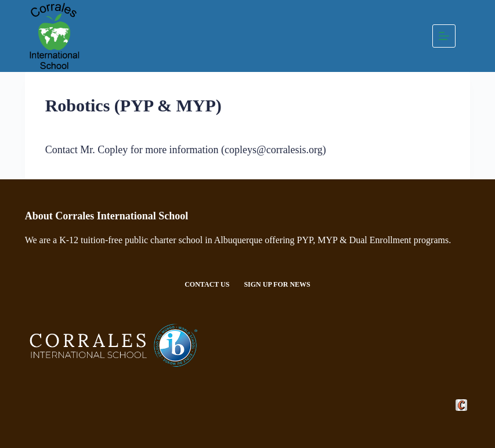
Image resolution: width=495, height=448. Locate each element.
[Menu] (444, 36)
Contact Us (207, 284)
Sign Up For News (277, 284)
